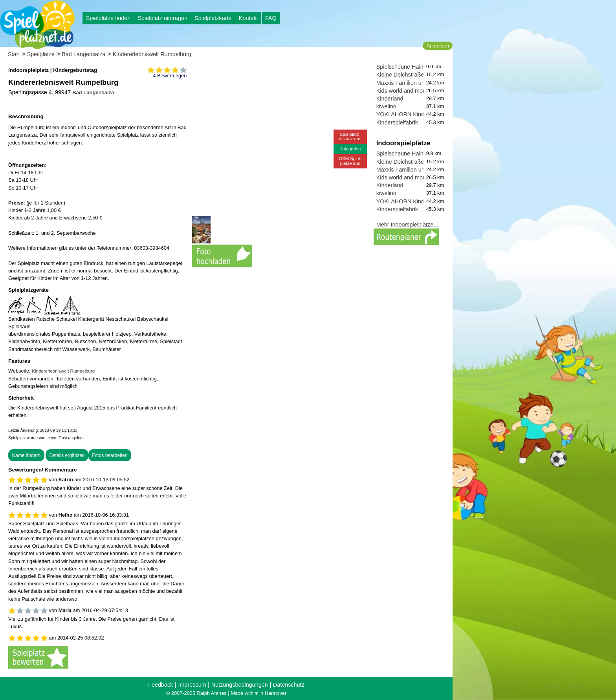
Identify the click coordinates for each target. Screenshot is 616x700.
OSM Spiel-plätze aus (350, 161)
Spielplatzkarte (213, 18)
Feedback (160, 685)
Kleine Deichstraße (400, 75)
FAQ (271, 18)
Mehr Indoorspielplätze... (407, 225)
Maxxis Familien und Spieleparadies (422, 83)
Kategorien (350, 149)
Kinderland (390, 99)
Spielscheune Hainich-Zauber (413, 67)
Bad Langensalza (83, 54)
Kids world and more (402, 91)
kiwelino (386, 106)
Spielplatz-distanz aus (350, 136)
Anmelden (438, 46)
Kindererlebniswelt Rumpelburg (152, 54)
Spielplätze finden (108, 18)
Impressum (192, 685)
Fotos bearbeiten (110, 455)
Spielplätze (41, 54)
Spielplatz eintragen (162, 18)
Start (14, 54)
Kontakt (248, 18)
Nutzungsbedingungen (240, 685)
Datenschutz (289, 685)
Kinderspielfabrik (397, 122)
